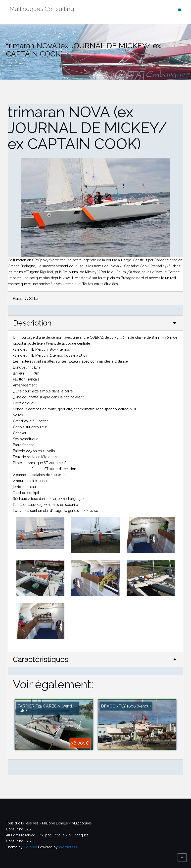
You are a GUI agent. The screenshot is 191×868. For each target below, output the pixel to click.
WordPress (68, 847)
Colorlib (30, 847)
